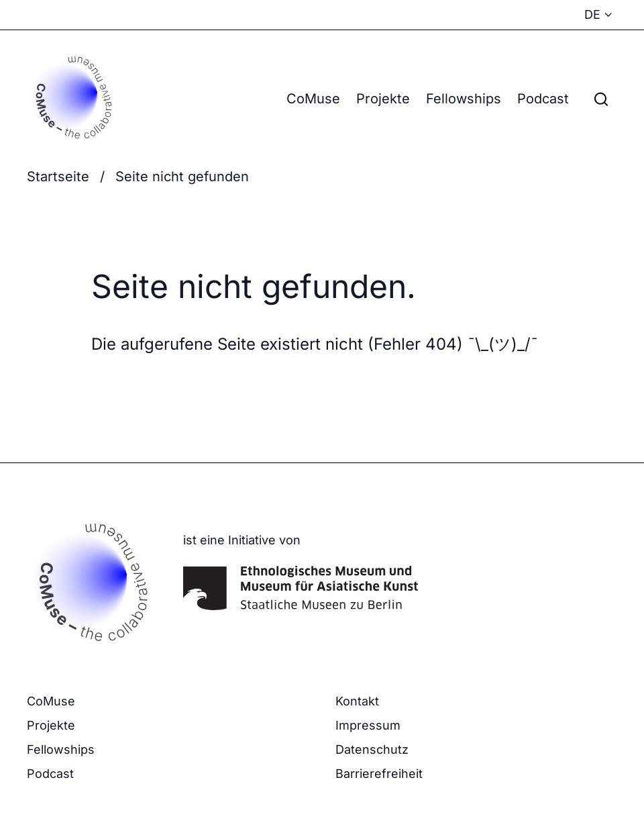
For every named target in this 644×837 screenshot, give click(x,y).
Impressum (368, 725)
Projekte (383, 99)
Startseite (58, 177)
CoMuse (313, 99)
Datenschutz (372, 749)
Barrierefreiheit (379, 774)
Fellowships (464, 99)
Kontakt (357, 701)
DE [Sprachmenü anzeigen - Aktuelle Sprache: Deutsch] (592, 14)
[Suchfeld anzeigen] (601, 99)
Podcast (543, 99)
